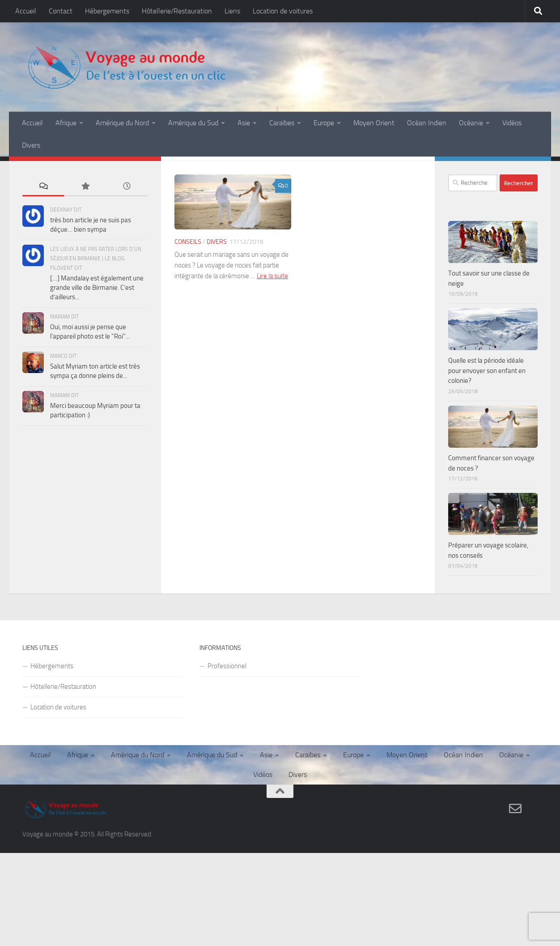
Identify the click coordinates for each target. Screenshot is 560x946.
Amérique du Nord (122, 123)
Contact (61, 11)
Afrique (66, 123)
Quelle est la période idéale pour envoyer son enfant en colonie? (487, 371)
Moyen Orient (374, 123)
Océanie (471, 123)
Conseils (188, 242)
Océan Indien (427, 123)
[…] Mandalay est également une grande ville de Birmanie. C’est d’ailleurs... (97, 288)
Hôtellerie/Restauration (177, 11)
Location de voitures (283, 11)
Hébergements (107, 11)
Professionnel (227, 666)
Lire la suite (272, 276)
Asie (244, 123)
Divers (31, 145)
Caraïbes (282, 123)
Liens (232, 11)
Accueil (26, 11)
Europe (324, 123)
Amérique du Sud (193, 123)
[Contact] (515, 809)
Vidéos (512, 123)
